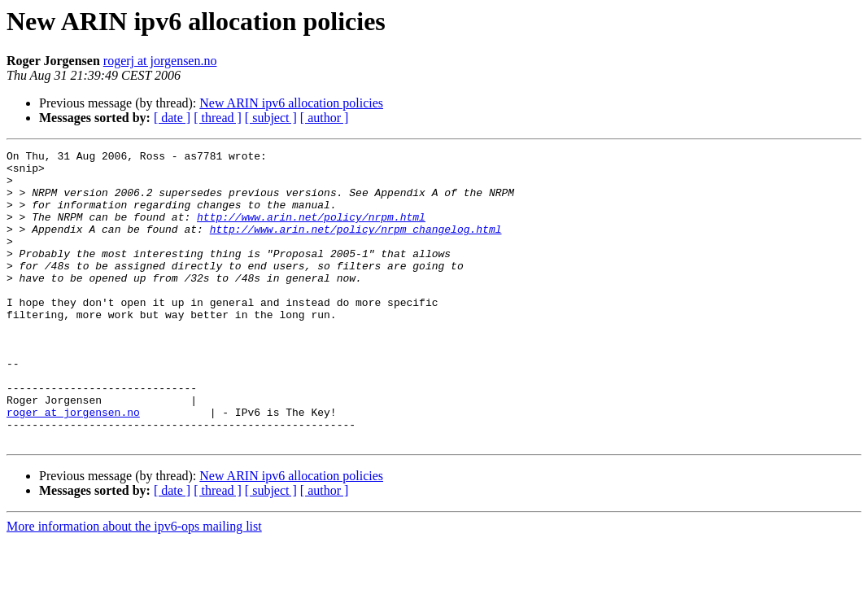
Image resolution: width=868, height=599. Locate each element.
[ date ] (172, 118)
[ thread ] (218, 118)
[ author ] (325, 118)
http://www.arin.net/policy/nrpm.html (311, 231)
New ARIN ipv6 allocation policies (291, 103)
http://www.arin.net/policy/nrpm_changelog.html (356, 246)
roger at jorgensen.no (73, 466)
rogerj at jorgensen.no (160, 61)
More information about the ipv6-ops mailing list (134, 585)
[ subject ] (271, 118)
